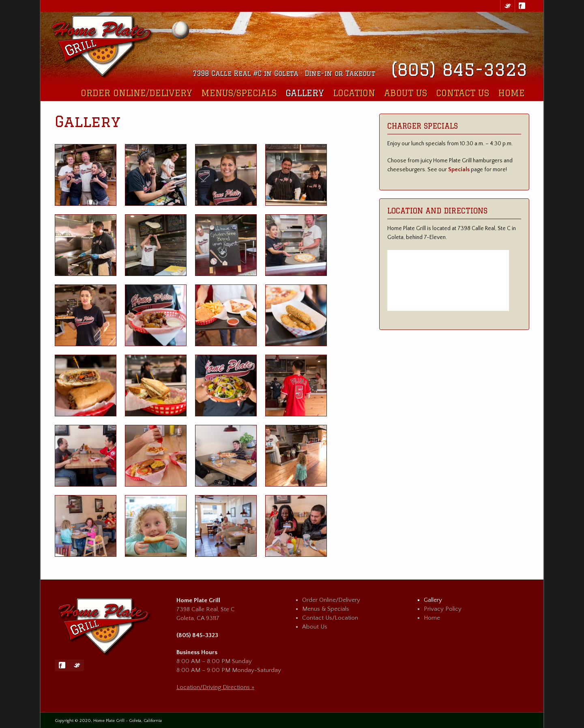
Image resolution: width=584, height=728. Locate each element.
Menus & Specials (326, 609)
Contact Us (463, 93)
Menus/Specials (239, 93)
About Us (406, 93)
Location (354, 93)
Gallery (305, 93)
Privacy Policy (443, 609)
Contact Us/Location (330, 618)
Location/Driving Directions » (215, 687)
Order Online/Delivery (136, 93)
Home (511, 93)
